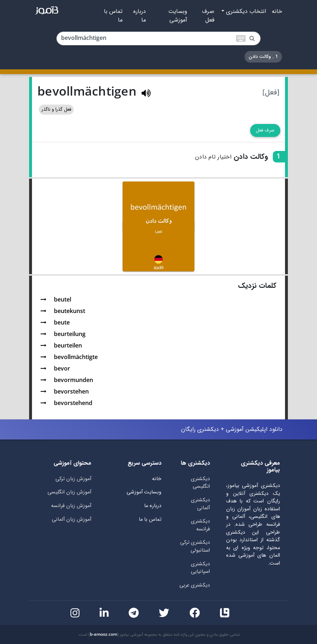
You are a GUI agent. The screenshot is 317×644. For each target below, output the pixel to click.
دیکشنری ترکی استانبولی (195, 546)
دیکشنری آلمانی (200, 504)
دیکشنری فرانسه (200, 525)
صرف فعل (208, 16)
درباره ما (140, 16)
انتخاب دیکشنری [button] (245, 11)
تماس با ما (113, 16)
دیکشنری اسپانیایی (200, 568)
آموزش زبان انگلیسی (69, 492)
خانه (277, 11)
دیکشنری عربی (195, 585)
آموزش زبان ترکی (73, 479)
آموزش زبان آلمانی (72, 519)
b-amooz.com (104, 635)
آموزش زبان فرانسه (71, 506)
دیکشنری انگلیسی (200, 483)
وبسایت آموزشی (178, 16)
